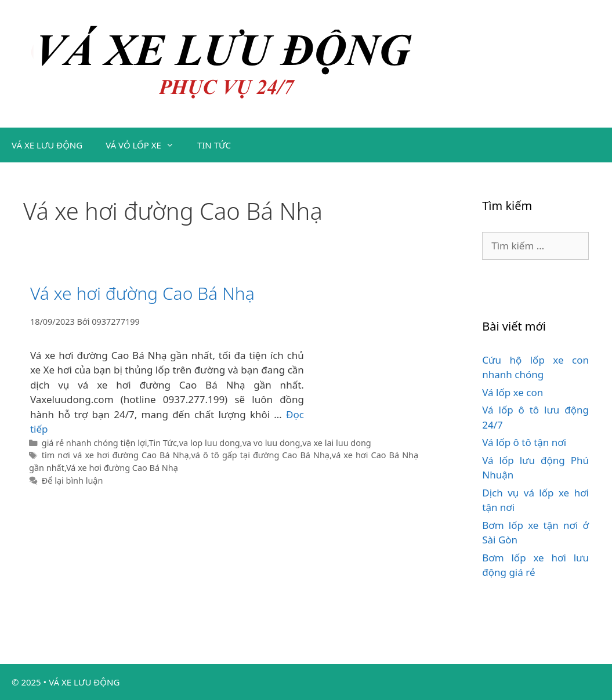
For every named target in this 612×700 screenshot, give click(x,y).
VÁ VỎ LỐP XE (146, 145)
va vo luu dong (271, 443)
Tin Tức (162, 443)
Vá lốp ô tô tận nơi (524, 442)
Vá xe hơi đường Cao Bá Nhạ (142, 293)
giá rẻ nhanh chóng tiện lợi (95, 443)
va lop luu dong (210, 443)
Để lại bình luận (73, 480)
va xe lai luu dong (336, 443)
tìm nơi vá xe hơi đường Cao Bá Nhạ (115, 455)
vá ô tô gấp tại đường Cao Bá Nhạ (260, 455)
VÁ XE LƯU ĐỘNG (47, 145)
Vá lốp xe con (513, 392)
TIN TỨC (214, 145)
